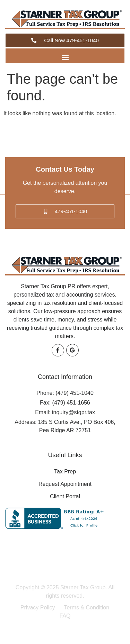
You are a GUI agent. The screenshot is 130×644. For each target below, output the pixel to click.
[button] (65, 58)
